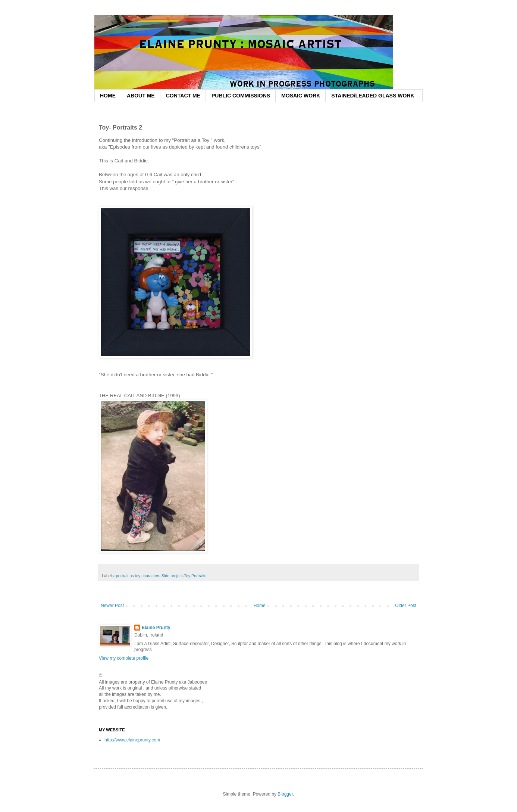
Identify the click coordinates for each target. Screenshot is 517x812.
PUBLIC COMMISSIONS (241, 96)
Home (260, 606)
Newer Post (112, 606)
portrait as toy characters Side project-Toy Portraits (161, 576)
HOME (108, 96)
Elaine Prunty (156, 628)
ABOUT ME (141, 96)
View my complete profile (124, 658)
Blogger (285, 794)
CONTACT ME (183, 96)
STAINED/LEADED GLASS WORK (373, 96)
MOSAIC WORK (301, 96)
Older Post (406, 606)
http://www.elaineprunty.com (132, 740)
